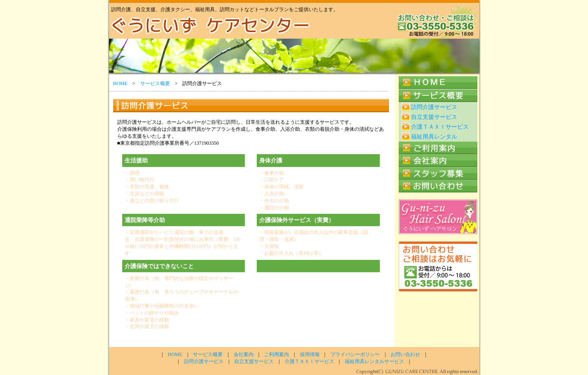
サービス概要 (155, 83)
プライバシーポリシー (355, 354)
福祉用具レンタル (434, 137)
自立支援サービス (434, 117)
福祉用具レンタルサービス (374, 361)
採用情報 (310, 354)
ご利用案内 (277, 354)
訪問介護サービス (434, 107)
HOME (120, 83)
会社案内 (244, 354)
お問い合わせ (405, 354)
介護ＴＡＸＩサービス (440, 127)
